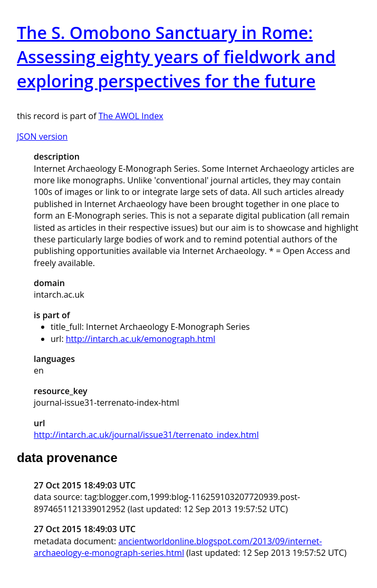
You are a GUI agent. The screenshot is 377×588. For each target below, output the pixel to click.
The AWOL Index (131, 116)
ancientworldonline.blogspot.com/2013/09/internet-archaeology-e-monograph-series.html (178, 547)
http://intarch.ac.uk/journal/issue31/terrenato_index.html (146, 435)
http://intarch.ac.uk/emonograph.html (141, 339)
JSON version (42, 136)
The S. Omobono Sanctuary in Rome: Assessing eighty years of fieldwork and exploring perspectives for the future (176, 57)
